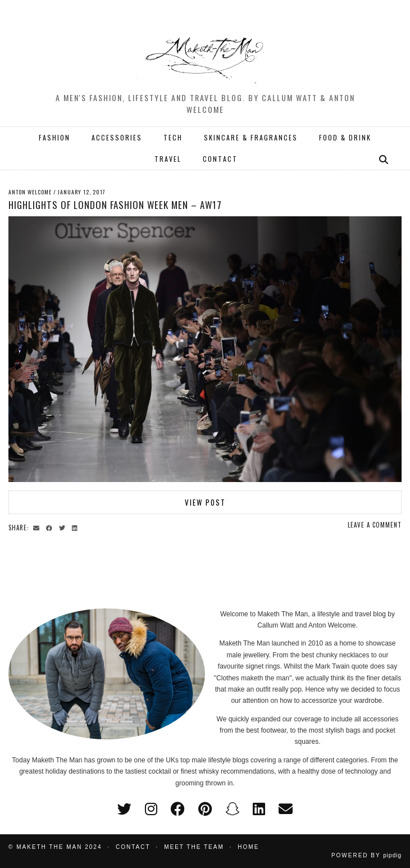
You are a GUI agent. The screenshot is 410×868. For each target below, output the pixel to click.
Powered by (366, 855)
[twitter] (124, 809)
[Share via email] (38, 527)
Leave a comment (375, 525)
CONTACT (220, 159)
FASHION (54, 137)
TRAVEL (168, 159)
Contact (133, 847)
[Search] (384, 159)
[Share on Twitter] (64, 527)
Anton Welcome (30, 192)
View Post (205, 502)
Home (248, 847)
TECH (173, 137)
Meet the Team (194, 847)
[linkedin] (259, 809)
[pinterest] (205, 809)
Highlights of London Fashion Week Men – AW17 (115, 205)
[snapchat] (232, 809)
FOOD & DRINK (345, 137)
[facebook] (178, 809)
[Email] (286, 809)
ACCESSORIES (117, 137)
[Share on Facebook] (51, 527)
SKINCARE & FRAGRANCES (251, 137)
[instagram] (151, 809)
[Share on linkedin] (76, 527)
